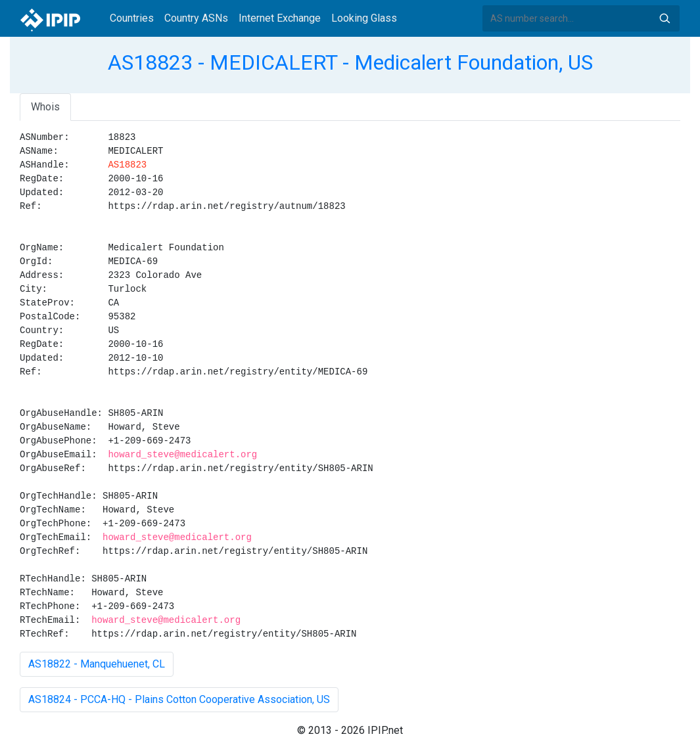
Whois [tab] (45, 107)
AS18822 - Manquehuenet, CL (97, 664)
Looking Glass (364, 18)
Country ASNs (196, 18)
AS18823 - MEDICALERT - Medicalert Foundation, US (350, 62)
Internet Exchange (280, 18)
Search (665, 18)
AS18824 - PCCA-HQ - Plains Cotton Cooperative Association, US (179, 699)
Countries (132, 18)
